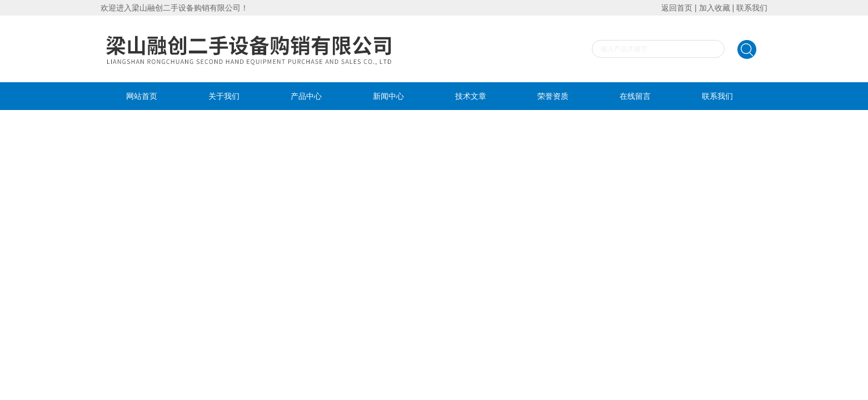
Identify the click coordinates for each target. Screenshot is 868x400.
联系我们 (752, 8)
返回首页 (677, 8)
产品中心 (306, 96)
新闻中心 (388, 96)
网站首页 (142, 96)
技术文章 (471, 96)
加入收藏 (715, 8)
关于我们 (224, 96)
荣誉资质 (553, 96)
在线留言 (635, 96)
